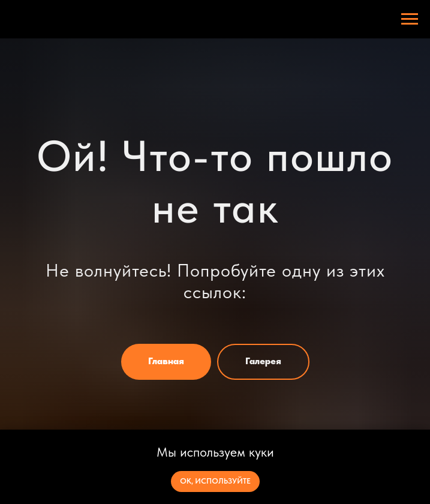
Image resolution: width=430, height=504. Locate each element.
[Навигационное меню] (410, 19)
